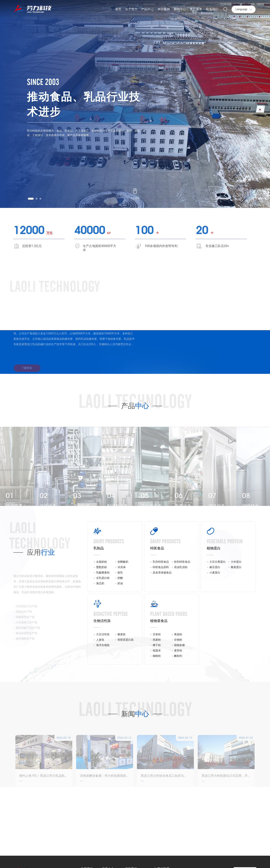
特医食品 (157, 548)
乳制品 (99, 548)
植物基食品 (159, 621)
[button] (31, 199)
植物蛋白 (214, 548)
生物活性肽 (102, 621)
